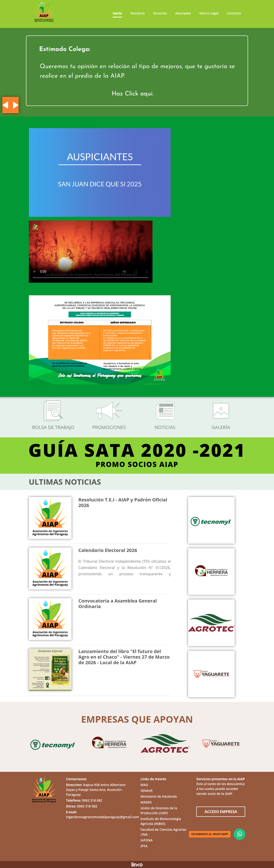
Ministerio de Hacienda (159, 796)
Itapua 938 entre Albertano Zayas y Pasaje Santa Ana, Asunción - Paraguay (96, 790)
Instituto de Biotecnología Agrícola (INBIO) (161, 821)
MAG (144, 785)
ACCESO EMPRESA (221, 812)
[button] (5, 105)
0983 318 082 (92, 800)
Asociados (183, 13)
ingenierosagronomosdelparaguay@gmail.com (103, 817)
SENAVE (146, 791)
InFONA (146, 840)
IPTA (144, 846)
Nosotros (138, 13)
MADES (146, 802)
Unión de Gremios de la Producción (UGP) (159, 810)
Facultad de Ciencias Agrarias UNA (163, 832)
